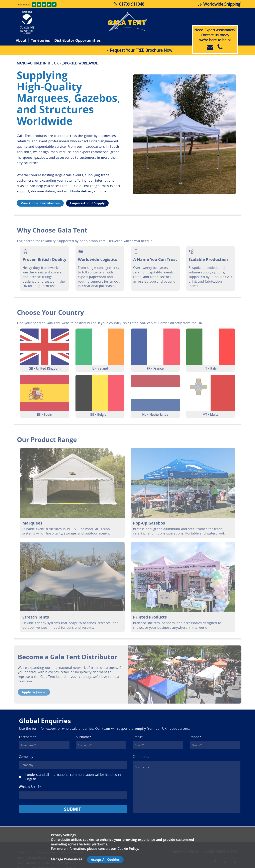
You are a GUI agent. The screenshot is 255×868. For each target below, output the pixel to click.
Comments (141, 757)
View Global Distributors (40, 203)
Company (26, 757)
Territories (40, 41)
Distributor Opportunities (77, 41)
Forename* (28, 737)
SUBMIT (73, 809)
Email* (138, 737)
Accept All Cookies (105, 860)
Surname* (84, 737)
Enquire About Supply (87, 203)
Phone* (195, 737)
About (21, 41)
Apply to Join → (34, 692)
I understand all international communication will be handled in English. (73, 777)
